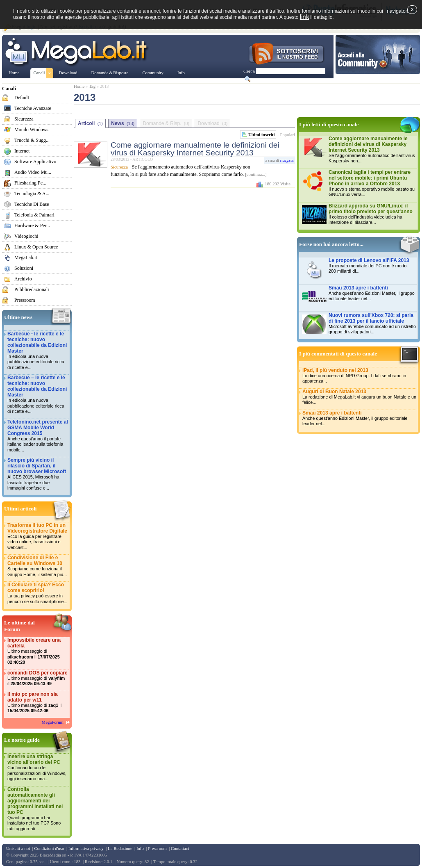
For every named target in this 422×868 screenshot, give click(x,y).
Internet (22, 151)
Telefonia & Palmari (34, 215)
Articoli (90, 123)
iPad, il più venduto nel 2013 (359, 376)
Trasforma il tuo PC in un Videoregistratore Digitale (38, 537)
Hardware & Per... (32, 226)
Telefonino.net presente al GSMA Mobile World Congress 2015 (38, 436)
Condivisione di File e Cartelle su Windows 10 (38, 566)
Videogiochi (26, 236)
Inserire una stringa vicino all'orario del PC (38, 768)
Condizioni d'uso (49, 848)
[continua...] (256, 174)
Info (140, 848)
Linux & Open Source (36, 247)
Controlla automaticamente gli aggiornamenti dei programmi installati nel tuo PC (38, 809)
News (123, 123)
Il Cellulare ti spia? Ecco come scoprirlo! (38, 593)
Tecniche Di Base (32, 204)
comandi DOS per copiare (38, 678)
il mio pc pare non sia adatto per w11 (38, 703)
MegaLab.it (26, 257)
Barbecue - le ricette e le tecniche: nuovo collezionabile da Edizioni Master (38, 351)
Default (22, 98)
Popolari (287, 134)
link (304, 17)
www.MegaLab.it (78, 52)
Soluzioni (24, 268)
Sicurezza (24, 119)
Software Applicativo (35, 162)
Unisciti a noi (18, 848)
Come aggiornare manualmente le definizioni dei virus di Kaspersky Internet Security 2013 (195, 149)
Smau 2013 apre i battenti (359, 418)
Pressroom (25, 300)
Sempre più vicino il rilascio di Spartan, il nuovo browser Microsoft (38, 474)
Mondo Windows (31, 130)
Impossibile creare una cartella (38, 651)
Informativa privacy (86, 848)
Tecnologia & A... (32, 194)
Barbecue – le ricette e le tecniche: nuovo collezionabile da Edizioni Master (38, 395)
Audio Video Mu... (33, 172)
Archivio (23, 279)
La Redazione (120, 848)
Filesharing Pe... (30, 183)
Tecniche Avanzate (33, 108)
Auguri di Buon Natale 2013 (359, 397)
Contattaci (180, 848)
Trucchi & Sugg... (32, 140)
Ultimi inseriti (261, 134)
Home (79, 86)
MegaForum (53, 722)
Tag (92, 86)
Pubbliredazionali (32, 289)
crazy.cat (287, 161)
